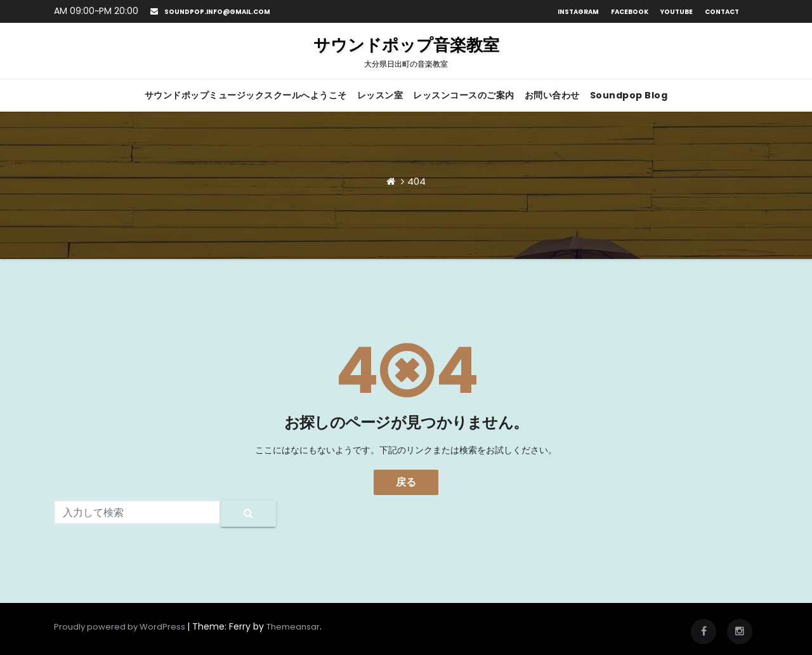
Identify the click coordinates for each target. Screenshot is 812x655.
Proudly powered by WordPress (121, 627)
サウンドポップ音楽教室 (406, 51)
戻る (406, 482)
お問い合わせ (552, 95)
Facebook (630, 12)
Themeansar (293, 627)
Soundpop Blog (629, 95)
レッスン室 (380, 95)
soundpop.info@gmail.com (210, 12)
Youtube (677, 12)
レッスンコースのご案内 (464, 95)
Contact (722, 12)
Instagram (578, 12)
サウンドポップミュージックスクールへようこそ (246, 95)
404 (416, 181)
